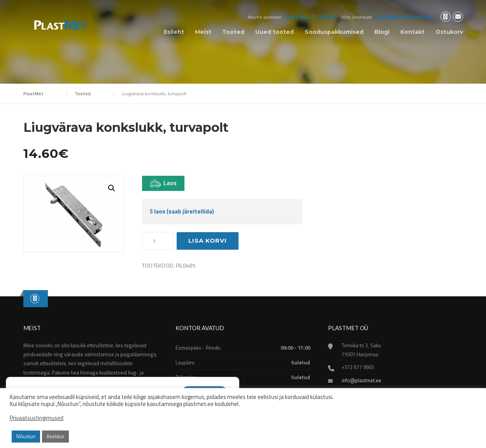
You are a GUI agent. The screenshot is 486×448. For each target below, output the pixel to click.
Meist (203, 32)
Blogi (382, 32)
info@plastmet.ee (404, 17)
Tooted (233, 32)
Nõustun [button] (26, 436)
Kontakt (412, 32)
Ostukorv (449, 32)
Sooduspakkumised (334, 32)
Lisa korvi (208, 241)
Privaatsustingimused (37, 418)
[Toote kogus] (158, 241)
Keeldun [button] (55, 436)
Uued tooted (275, 32)
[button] (112, 188)
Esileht (174, 32)
